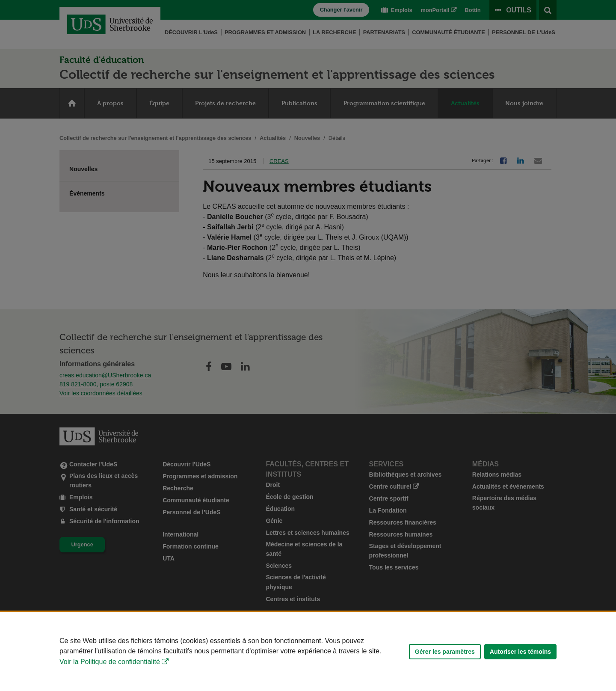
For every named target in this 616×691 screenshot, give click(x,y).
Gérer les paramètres (445, 652)
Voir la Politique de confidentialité (110, 662)
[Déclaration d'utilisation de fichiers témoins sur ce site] (308, 651)
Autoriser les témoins (520, 652)
